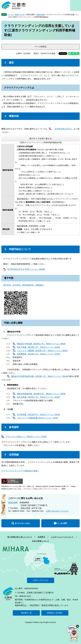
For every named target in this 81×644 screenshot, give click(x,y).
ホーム (11, 15)
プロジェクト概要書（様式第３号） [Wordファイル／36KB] (42, 351)
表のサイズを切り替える (40, 138)
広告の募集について (41, 541)
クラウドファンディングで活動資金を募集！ (20, 471)
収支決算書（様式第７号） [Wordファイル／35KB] (38, 397)
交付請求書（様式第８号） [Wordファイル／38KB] (38, 415)
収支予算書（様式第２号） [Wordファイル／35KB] (38, 347)
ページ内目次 (41, 47)
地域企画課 (41, 15)
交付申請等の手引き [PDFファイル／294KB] (26, 269)
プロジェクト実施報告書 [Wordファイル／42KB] (37, 418)
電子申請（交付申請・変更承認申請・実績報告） (24, 285)
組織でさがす (20, 15)
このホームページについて (62, 537)
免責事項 (41, 537)
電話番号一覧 (26, 613)
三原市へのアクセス (40, 580)
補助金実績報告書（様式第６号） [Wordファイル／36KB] (41, 394)
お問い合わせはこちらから (57, 511)
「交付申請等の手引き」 (63, 129)
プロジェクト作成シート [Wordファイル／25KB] (26, 437)
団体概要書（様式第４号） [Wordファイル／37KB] (38, 354)
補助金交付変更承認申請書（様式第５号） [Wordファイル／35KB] (39, 376)
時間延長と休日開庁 (55, 613)
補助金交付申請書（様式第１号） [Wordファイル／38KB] (41, 344)
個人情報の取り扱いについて (20, 537)
